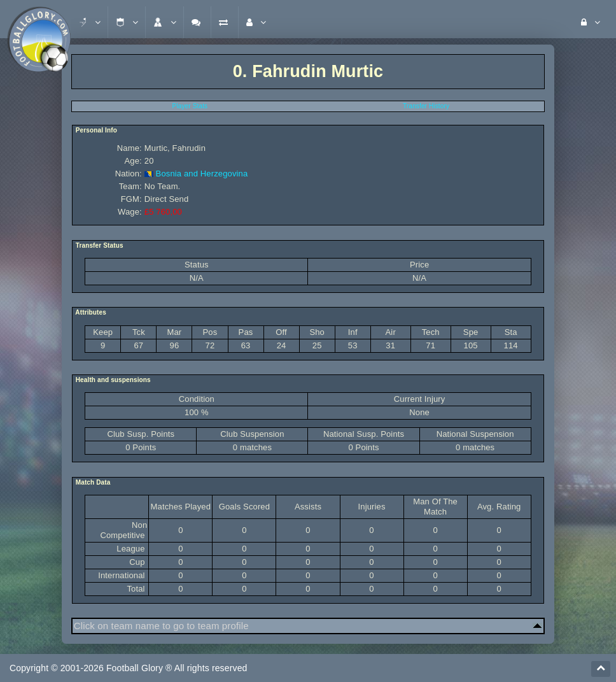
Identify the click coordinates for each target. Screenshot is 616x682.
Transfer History (426, 106)
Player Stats (190, 106)
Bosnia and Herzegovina (202, 174)
